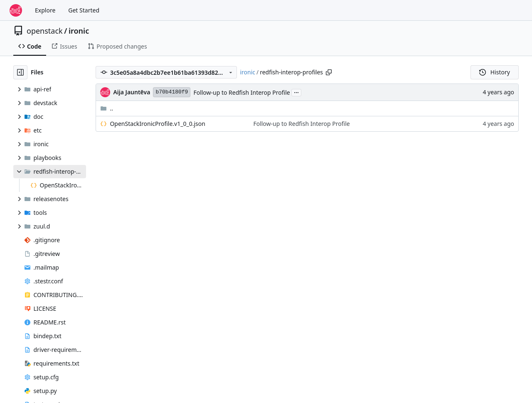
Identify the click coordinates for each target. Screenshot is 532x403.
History (495, 72)
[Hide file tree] (20, 72)
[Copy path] (329, 72)
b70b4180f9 (172, 92)
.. (107, 108)
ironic (79, 31)
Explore (45, 10)
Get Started (84, 10)
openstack (45, 31)
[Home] (16, 10)
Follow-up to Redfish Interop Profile (241, 92)
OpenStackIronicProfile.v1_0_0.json (157, 124)
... (296, 92)
